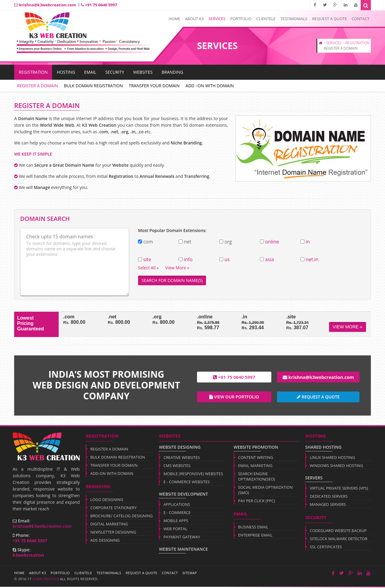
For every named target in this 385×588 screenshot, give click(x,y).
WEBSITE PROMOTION (256, 448)
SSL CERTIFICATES (326, 548)
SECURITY (115, 72)
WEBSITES (143, 72)
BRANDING (172, 72)
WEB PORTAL (175, 530)
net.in (312, 259)
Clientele (266, 19)
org (228, 242)
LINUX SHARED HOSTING (332, 459)
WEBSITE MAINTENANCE (183, 550)
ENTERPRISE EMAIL (255, 536)
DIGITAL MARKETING (109, 525)
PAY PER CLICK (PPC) (257, 502)
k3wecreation (45, 580)
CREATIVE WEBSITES (182, 459)
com (148, 242)
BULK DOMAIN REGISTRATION (93, 86)
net (188, 242)
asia (269, 259)
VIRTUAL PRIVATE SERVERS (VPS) (339, 489)
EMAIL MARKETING (255, 467)
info (188, 259)
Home (175, 19)
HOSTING (66, 72)
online (272, 242)
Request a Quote (330, 19)
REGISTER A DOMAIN (37, 86)
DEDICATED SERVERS (329, 497)
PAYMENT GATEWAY (182, 538)
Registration (33, 72)
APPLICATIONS (177, 506)
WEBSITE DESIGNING (180, 448)
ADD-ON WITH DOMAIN (112, 475)
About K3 (194, 19)
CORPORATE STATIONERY (113, 509)
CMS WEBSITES (177, 467)
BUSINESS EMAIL (253, 528)
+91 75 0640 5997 (99, 5)
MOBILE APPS (176, 522)
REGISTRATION (357, 43)
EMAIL (90, 72)
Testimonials (294, 19)
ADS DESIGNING (105, 541)
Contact (360, 19)
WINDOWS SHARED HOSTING (336, 467)
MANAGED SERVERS (328, 506)
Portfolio (241, 19)
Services (217, 19)
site (147, 259)
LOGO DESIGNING (107, 501)
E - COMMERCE (177, 514)
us (227, 259)
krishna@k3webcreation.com (45, 5)
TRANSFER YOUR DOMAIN (154, 86)
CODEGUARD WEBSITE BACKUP (338, 532)
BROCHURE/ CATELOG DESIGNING (121, 517)
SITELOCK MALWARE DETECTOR (339, 540)
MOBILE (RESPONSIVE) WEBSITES (193, 475)
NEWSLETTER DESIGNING (113, 533)
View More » (348, 327)
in (308, 242)
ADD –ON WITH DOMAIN (210, 86)
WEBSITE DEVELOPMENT (183, 495)
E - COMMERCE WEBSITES (186, 483)
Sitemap (189, 574)
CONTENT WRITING (256, 459)
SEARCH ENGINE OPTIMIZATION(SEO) (257, 478)
